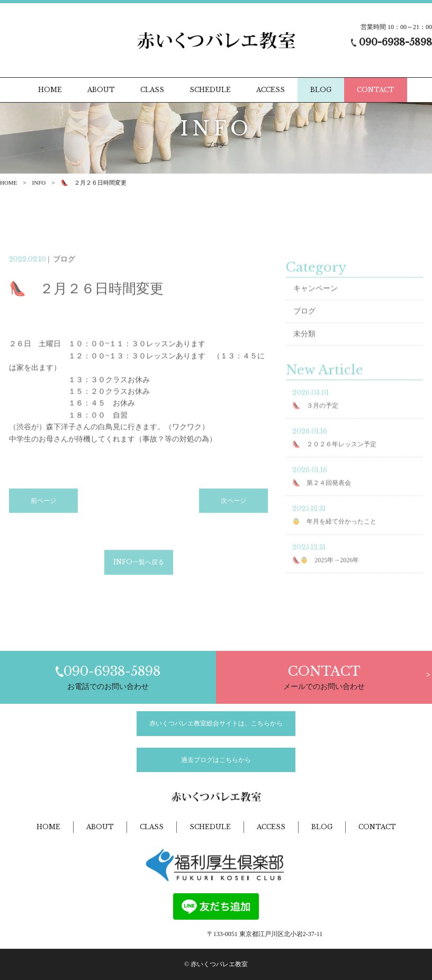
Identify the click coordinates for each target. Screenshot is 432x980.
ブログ (304, 319)
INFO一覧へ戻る (139, 574)
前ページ (43, 513)
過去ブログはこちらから (216, 760)
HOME (8, 183)
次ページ (233, 513)
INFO (39, 183)
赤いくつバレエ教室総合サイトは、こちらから (216, 723)
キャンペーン (316, 297)
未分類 (304, 342)
